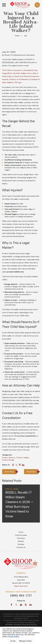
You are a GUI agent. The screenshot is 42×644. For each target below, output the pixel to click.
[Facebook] (11, 605)
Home (21, 532)
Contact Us (21, 547)
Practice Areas (21, 535)
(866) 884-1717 (21, 596)
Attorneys (21, 538)
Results (21, 541)
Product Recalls (8, 460)
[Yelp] (26, 605)
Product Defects (9, 458)
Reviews (21, 544)
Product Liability (23, 458)
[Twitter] (16, 605)
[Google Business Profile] (21, 605)
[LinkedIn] (31, 605)
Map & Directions (21, 586)
